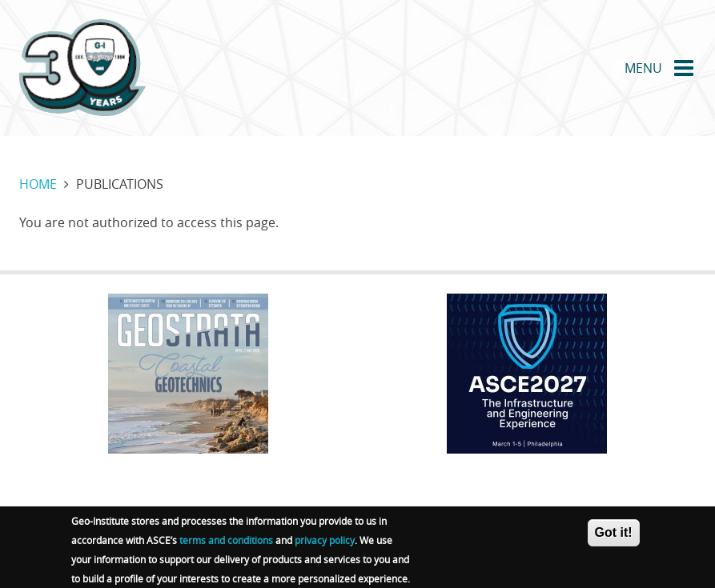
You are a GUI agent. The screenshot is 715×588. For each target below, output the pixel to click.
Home (38, 184)
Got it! (614, 537)
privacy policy (325, 545)
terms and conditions (226, 545)
